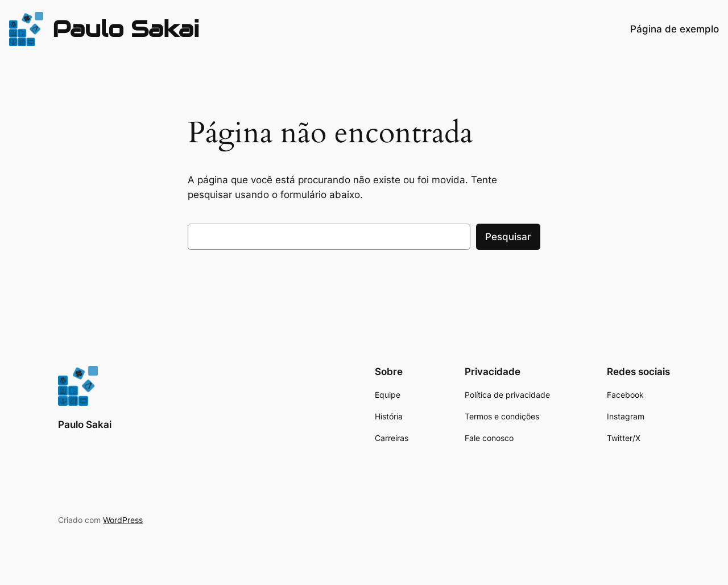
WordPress (123, 520)
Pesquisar (508, 237)
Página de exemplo (675, 29)
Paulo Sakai (126, 29)
